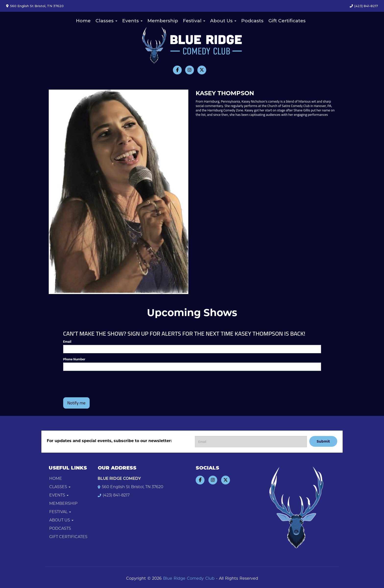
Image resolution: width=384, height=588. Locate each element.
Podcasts (252, 21)
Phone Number (74, 359)
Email (67, 341)
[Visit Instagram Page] (190, 70)
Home (83, 21)
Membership (163, 21)
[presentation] (100, 384)
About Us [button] (223, 21)
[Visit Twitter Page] (202, 70)
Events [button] (132, 21)
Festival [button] (194, 21)
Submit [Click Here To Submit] (323, 441)
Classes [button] (106, 21)
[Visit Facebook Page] (177, 70)
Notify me (77, 403)
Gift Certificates (287, 21)
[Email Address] (251, 442)
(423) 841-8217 (366, 6)
